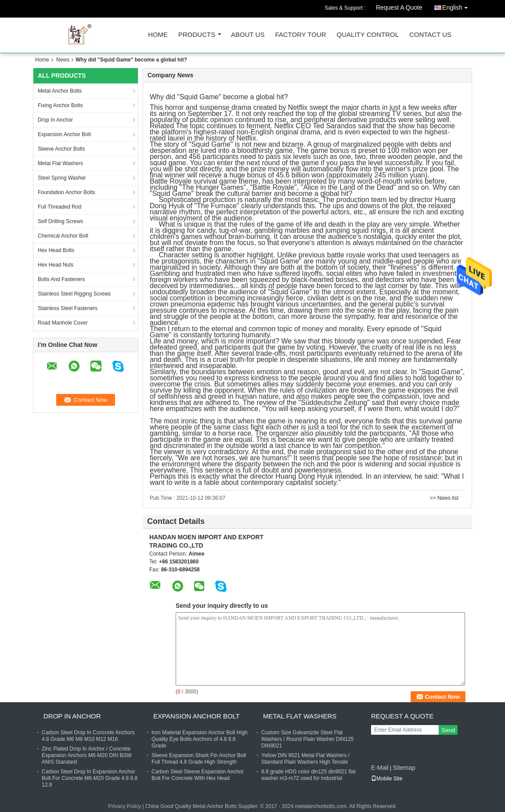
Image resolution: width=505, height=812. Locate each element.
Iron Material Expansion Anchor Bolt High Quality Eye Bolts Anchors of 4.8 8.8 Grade (200, 739)
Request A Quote (399, 7)
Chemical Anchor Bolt (63, 236)
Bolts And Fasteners (61, 279)
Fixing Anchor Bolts (60, 105)
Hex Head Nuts (56, 265)
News (63, 60)
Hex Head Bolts (56, 250)
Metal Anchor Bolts (60, 91)
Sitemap (404, 768)
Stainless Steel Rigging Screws (74, 294)
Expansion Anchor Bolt (64, 134)
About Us (248, 35)
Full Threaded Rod (60, 207)
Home (158, 35)
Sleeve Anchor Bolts (61, 149)
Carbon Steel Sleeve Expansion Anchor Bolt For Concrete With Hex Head (198, 775)
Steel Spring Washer (62, 178)
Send (448, 730)
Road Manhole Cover (63, 323)
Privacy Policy (124, 806)
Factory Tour (300, 35)
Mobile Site (387, 779)
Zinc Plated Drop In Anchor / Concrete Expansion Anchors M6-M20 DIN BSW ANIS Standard (87, 755)
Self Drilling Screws (60, 221)
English (457, 6)
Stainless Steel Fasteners (68, 308)
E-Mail (380, 768)
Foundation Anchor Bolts (67, 192)
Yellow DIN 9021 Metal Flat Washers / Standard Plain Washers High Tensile (305, 759)
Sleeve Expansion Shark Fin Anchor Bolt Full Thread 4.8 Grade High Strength (199, 759)
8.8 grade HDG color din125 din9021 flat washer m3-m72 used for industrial (308, 775)
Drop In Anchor (55, 120)
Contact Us (430, 35)
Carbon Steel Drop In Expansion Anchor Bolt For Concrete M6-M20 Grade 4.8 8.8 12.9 (90, 778)
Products (197, 35)
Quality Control (368, 35)
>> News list (444, 498)
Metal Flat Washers (60, 163)
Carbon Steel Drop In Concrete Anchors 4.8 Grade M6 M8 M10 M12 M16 (88, 736)
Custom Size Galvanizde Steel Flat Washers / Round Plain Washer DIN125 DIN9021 (308, 739)
